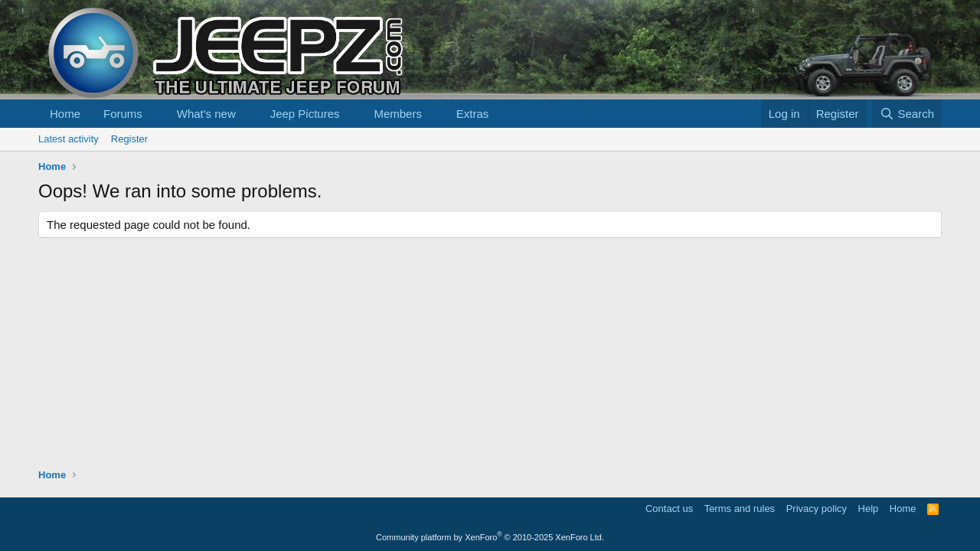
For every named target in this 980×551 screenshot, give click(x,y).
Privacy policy (817, 509)
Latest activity (69, 139)
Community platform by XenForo (490, 537)
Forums (123, 114)
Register (129, 139)
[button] (155, 114)
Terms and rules (740, 509)
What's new (206, 114)
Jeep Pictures (305, 114)
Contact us (669, 509)
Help (869, 509)
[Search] (907, 114)
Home (65, 114)
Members (398, 114)
